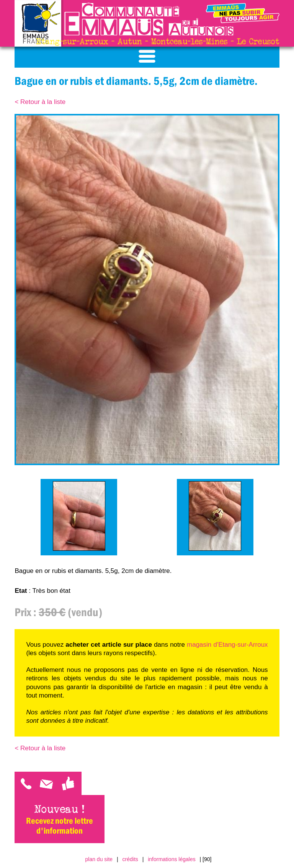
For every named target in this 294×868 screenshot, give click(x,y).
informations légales (172, 859)
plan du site (99, 859)
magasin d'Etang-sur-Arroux (227, 645)
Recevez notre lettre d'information (60, 826)
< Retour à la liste (40, 102)
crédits (130, 859)
